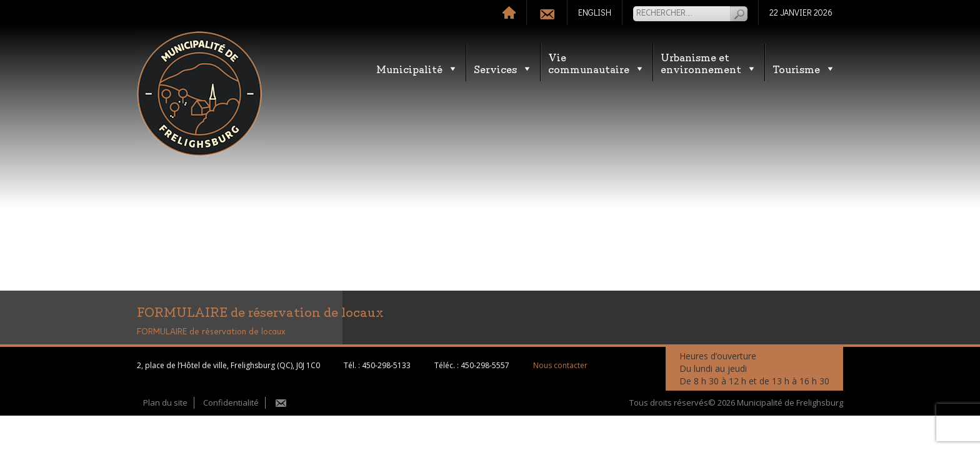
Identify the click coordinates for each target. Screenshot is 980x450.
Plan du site (165, 402)
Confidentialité (231, 402)
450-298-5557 (485, 365)
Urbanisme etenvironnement (709, 62)
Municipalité (417, 68)
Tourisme (804, 68)
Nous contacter (560, 365)
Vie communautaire (597, 62)
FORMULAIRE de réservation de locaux (211, 332)
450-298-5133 (386, 365)
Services (503, 68)
